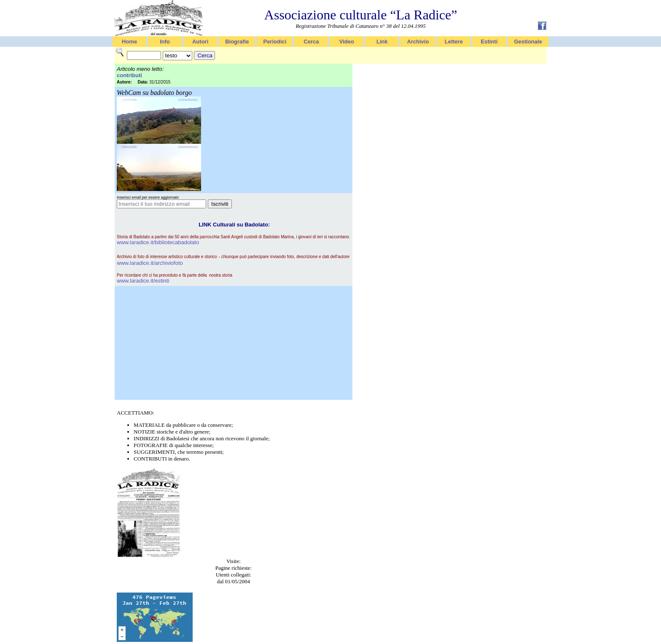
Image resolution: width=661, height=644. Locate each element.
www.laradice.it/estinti (143, 281)
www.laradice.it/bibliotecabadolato (158, 242)
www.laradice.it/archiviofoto (150, 263)
